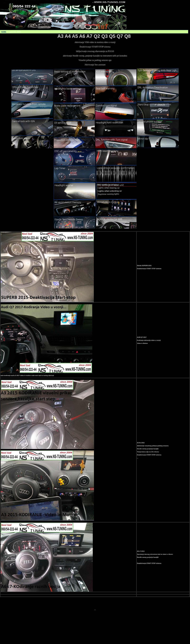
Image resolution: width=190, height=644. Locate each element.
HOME (4, 32)
